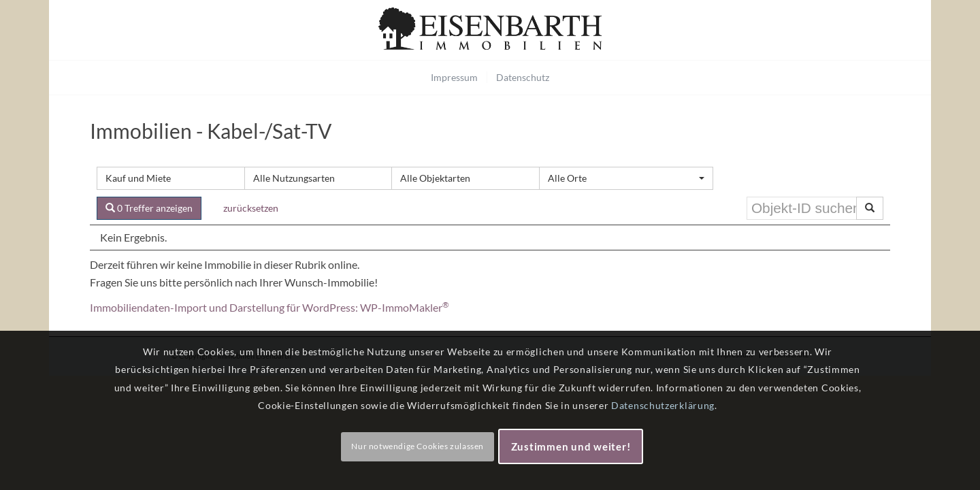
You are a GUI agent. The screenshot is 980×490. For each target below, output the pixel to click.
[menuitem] (454, 78)
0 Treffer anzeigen (149, 208)
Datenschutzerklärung (663, 405)
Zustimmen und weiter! (571, 446)
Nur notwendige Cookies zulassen (418, 446)
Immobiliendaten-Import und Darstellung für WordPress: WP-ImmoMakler (269, 307)
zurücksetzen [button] (251, 208)
